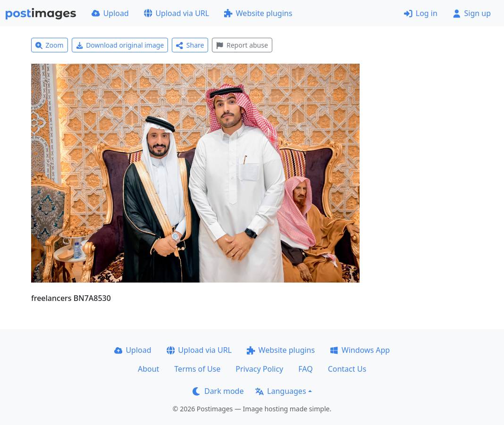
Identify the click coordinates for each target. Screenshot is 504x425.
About (148, 369)
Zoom (50, 45)
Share (190, 45)
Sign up (472, 13)
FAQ (305, 369)
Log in (421, 13)
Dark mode (218, 391)
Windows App (360, 350)
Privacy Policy (259, 369)
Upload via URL (176, 13)
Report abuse (242, 45)
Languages (281, 391)
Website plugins (258, 13)
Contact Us (347, 369)
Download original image (120, 45)
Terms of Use (197, 369)
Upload (110, 13)
